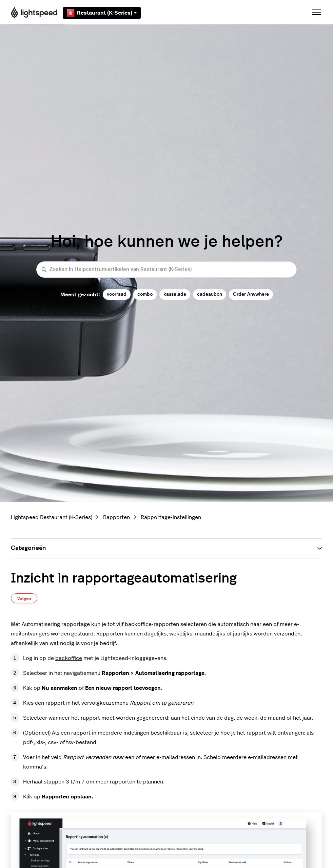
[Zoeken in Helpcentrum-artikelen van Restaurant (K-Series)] (166, 270)
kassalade (175, 294)
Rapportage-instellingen (171, 517)
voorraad (117, 294)
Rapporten (116, 517)
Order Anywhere (251, 294)
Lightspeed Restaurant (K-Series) (52, 517)
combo (145, 294)
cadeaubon (210, 294)
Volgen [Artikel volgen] (24, 598)
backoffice (69, 658)
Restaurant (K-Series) (102, 13)
